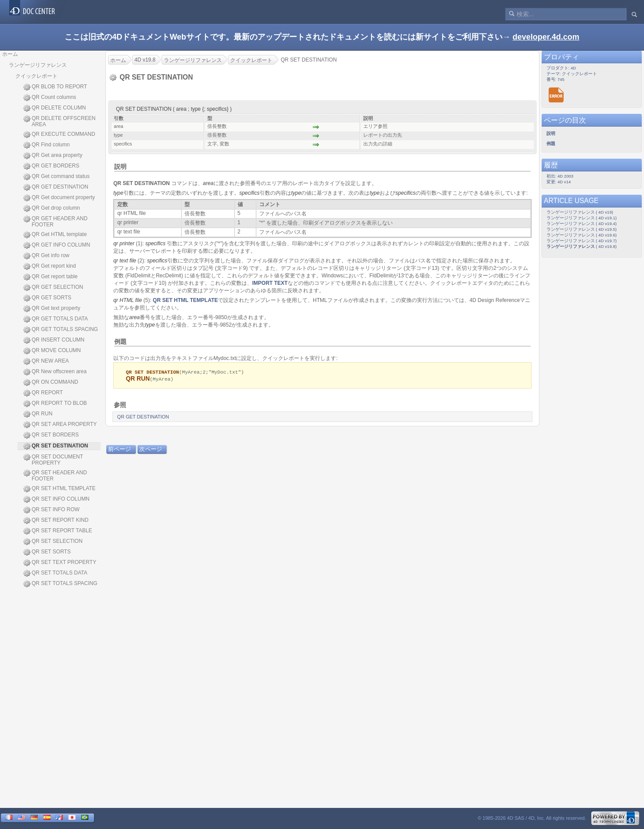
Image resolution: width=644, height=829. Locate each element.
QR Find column (47, 145)
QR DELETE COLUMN (54, 108)
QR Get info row (46, 256)
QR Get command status (56, 177)
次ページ (151, 449)
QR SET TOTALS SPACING (60, 584)
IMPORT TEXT (270, 283)
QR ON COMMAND (51, 382)
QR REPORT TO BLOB (55, 404)
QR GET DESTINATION (56, 187)
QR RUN (38, 414)
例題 (120, 342)
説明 (120, 167)
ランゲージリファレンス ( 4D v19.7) (582, 241)
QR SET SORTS (47, 552)
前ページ (119, 449)
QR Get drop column (52, 208)
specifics (250, 193)
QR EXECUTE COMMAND (59, 135)
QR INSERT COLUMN (54, 340)
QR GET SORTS (47, 298)
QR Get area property (53, 156)
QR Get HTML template (55, 235)
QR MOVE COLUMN (52, 351)
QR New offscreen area (55, 372)
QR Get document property (59, 198)
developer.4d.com (546, 37)
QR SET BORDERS (51, 435)
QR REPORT (43, 393)
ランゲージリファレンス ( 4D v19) (580, 212)
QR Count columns (50, 98)
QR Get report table (51, 277)
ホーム (10, 54)
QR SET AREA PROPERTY (60, 425)
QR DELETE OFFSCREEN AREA (59, 121)
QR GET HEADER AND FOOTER (55, 222)
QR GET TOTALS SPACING (61, 330)
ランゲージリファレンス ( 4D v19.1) (582, 218)
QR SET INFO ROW (51, 510)
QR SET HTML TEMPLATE (60, 489)
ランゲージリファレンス (38, 65)
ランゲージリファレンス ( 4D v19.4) (582, 224)
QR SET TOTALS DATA (55, 573)
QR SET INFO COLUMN (56, 499)
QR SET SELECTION (53, 542)
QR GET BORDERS (51, 166)
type (118, 193)
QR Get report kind (50, 266)
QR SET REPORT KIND (56, 520)
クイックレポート (36, 76)
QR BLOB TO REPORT (55, 87)
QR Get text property (52, 309)
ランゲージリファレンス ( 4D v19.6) (582, 235)
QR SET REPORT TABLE (58, 531)
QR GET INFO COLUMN (57, 245)
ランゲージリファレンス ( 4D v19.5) (582, 229)
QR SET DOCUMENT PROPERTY (53, 460)
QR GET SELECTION (53, 287)
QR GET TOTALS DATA (56, 319)
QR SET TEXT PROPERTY (60, 563)
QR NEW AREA (46, 361)
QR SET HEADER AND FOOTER (55, 476)
